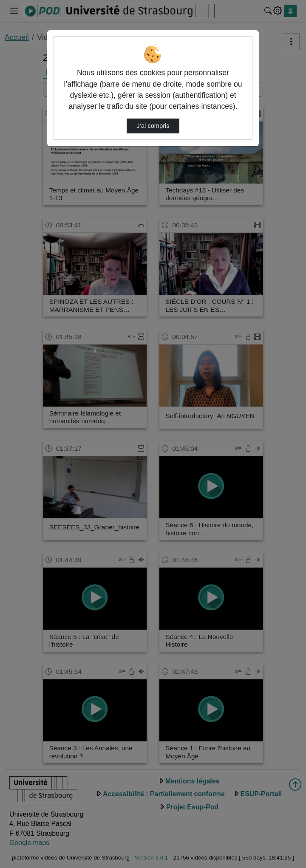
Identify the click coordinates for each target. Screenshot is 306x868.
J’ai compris (153, 126)
